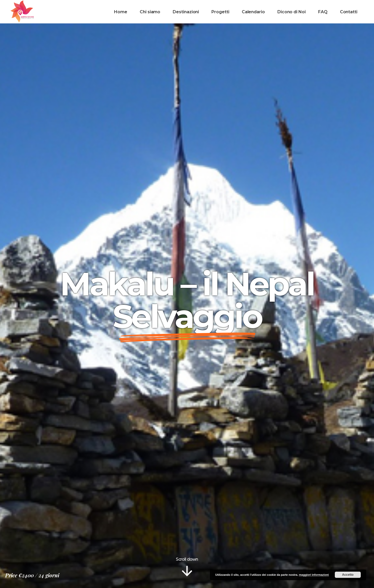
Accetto (348, 575)
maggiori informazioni (314, 575)
